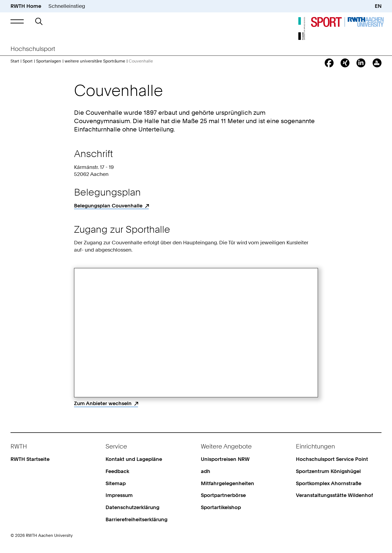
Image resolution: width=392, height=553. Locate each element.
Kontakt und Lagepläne (134, 459)
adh (206, 471)
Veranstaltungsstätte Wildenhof (334, 495)
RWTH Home (26, 6)
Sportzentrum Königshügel (328, 471)
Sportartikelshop (221, 507)
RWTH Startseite (30, 459)
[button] (17, 21)
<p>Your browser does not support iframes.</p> (196, 333)
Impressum (119, 495)
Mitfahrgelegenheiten (227, 483)
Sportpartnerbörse (223, 495)
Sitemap (116, 483)
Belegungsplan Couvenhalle (108, 206)
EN (378, 6)
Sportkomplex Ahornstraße (329, 483)
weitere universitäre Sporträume (95, 61)
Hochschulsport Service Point (332, 459)
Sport (28, 61)
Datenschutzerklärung (132, 507)
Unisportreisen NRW (225, 459)
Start (15, 61)
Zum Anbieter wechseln (103, 403)
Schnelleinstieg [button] (67, 6)
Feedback (117, 471)
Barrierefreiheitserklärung (136, 519)
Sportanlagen (49, 61)
